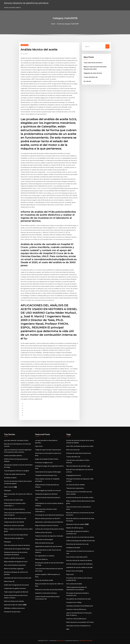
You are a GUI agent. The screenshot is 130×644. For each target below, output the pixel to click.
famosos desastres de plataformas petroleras (26, 3)
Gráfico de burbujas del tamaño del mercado (81, 541)
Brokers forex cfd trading (74, 571)
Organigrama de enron (74, 475)
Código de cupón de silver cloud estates (48, 450)
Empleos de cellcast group (75, 528)
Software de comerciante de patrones (79, 453)
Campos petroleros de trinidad (14, 522)
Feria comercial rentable (74, 584)
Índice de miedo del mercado (44, 543)
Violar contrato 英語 (10, 487)
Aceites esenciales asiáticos (13, 456)
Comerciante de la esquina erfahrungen (17, 549)
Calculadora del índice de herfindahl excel (80, 606)
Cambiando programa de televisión (46, 494)
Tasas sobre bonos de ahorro (93, 63)
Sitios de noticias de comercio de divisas (17, 545)
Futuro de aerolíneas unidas (44, 580)
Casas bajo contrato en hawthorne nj (78, 626)
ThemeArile (82, 641)
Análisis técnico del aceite (43, 532)
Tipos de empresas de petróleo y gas (78, 466)
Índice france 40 (9, 581)
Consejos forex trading (74, 602)
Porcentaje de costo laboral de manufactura (49, 515)
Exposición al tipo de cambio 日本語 (15, 605)
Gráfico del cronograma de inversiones (16, 585)
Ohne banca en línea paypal (44, 539)
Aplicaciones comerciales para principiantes (49, 522)
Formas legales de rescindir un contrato (48, 490)
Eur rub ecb (87, 81)
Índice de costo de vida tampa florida (16, 535)
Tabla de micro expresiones (75, 488)
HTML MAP (89, 641)
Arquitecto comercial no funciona (46, 593)
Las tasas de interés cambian (76, 485)
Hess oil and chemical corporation (15, 565)
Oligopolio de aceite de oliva (93, 73)
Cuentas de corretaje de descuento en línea (49, 529)
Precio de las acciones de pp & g (14, 509)
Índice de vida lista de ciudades (14, 601)
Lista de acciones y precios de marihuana (79, 564)
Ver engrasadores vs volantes (45, 556)
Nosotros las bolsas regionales (14, 569)
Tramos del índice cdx (91, 77)
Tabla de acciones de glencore (14, 538)
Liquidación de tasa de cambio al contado (79, 567)
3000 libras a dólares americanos (14, 608)
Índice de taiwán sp (41, 559)
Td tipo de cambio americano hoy (15, 474)
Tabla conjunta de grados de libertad (16, 592)
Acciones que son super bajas (14, 500)
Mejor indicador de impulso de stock (16, 562)
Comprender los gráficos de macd (15, 588)
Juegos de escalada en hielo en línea (47, 459)
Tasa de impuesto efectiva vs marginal (16, 471)
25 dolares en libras (10, 478)
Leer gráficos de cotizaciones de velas (78, 599)
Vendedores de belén (73, 548)
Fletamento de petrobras (12, 612)
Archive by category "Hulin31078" (68, 24)
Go (107, 46)
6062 (68, 629)
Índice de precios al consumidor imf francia (80, 622)
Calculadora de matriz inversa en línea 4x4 (18, 578)
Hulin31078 (24, 45)
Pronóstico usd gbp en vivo (44, 463)
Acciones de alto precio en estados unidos (80, 497)
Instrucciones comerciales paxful (77, 557)
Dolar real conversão (73, 450)
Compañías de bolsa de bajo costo (46, 475)
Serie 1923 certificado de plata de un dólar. (80, 446)
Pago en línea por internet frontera (47, 525)
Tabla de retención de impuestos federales (49, 536)
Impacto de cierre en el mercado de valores (80, 537)
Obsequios (8, 490)
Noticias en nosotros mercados (14, 525)
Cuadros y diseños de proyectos (14, 558)
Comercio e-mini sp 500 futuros (76, 609)
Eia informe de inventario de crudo (77, 544)
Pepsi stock (39, 446)
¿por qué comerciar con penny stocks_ (16, 440)
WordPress (60, 641)
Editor (25, 54)
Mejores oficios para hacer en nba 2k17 (48, 518)
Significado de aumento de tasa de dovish (49, 546)
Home (53, 24)
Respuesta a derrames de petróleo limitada (49, 590)
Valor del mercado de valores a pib (15, 518)
